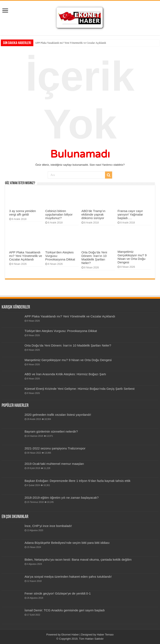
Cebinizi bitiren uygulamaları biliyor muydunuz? (59, 214)
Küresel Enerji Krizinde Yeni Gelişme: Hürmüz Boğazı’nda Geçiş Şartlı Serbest (80, 389)
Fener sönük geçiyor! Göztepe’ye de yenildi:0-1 (58, 593)
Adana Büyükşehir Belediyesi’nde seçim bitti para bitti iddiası (67, 543)
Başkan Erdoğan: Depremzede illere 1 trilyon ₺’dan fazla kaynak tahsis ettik (77, 481)
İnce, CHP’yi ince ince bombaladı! (48, 526)
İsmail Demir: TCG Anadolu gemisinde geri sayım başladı (65, 610)
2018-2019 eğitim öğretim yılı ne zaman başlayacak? (62, 498)
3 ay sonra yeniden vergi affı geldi (22, 213)
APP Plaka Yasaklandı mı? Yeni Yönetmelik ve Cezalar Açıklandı (71, 43)
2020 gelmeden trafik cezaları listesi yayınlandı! (58, 415)
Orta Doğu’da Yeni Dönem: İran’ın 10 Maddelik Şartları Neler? (94, 258)
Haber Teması (105, 635)
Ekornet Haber (70, 635)
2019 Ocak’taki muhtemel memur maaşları (54, 464)
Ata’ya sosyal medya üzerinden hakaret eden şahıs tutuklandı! (68, 577)
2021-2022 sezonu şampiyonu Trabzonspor (55, 448)
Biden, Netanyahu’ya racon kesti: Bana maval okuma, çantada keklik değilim (78, 559)
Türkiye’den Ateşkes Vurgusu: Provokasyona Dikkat (61, 331)
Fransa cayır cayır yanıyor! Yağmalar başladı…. (130, 214)
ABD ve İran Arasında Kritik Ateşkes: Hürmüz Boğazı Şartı (65, 374)
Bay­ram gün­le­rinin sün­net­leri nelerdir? (51, 431)
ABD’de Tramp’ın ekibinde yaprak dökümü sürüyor (93, 214)
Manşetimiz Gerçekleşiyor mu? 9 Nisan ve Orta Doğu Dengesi (132, 257)
